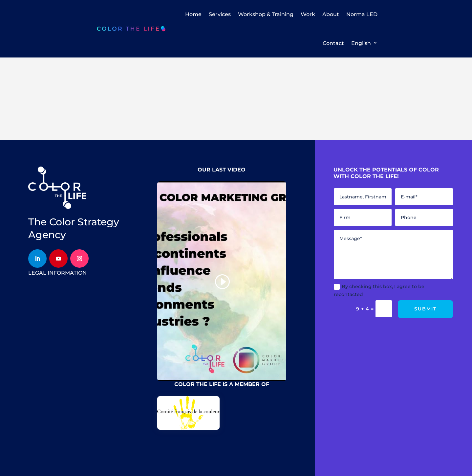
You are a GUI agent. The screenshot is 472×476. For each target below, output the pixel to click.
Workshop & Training (266, 14)
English (361, 43)
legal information (57, 273)
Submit (425, 309)
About (331, 14)
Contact (333, 43)
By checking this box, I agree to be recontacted (379, 290)
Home (193, 14)
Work (308, 14)
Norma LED (362, 14)
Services (220, 14)
